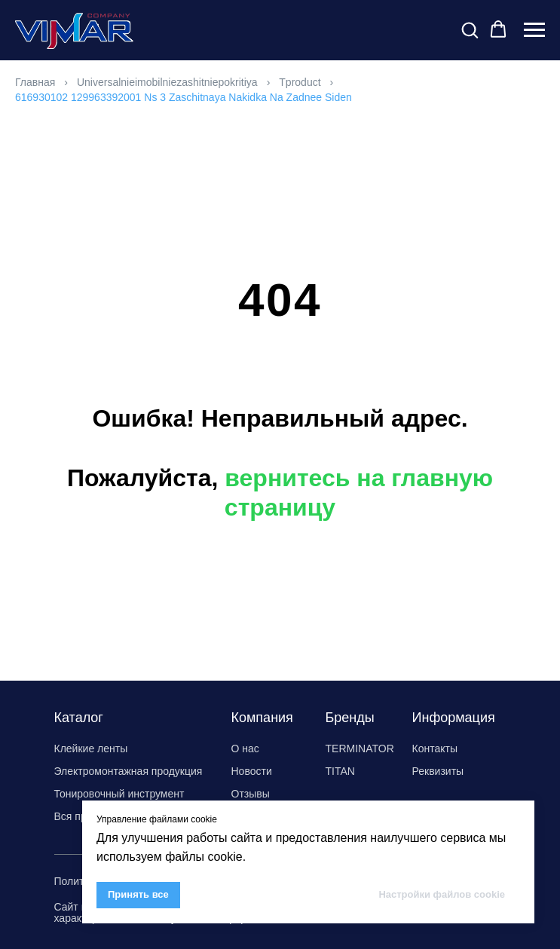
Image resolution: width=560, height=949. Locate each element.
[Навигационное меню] (534, 30)
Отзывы (251, 794)
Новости (252, 771)
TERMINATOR (360, 748)
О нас (245, 748)
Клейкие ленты (91, 748)
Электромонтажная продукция (129, 771)
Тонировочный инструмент (119, 794)
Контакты (435, 748)
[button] (470, 29)
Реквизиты (438, 771)
